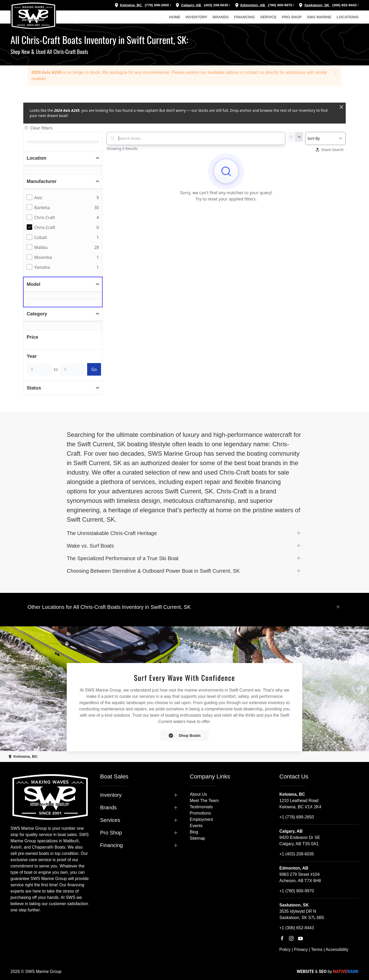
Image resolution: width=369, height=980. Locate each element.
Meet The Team (204, 801)
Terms (317, 950)
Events (196, 826)
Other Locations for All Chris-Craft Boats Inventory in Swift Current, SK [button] (109, 607)
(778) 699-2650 (157, 5)
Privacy (301, 950)
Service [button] (268, 17)
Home (175, 17)
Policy (285, 950)
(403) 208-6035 (216, 5)
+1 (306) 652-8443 (297, 928)
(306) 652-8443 (344, 5)
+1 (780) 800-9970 (297, 891)
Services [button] (110, 820)
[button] (336, 73)
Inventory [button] (196, 17)
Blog (194, 832)
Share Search (330, 150)
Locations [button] (348, 17)
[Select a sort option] (325, 138)
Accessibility (337, 950)
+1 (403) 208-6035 (297, 854)
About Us (198, 794)
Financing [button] (244, 17)
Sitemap (197, 838)
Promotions (200, 813)
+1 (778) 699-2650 (297, 817)
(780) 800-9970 (280, 5)
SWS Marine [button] (319, 17)
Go (94, 369)
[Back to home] (33, 16)
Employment (201, 819)
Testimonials (201, 807)
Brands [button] (221, 17)
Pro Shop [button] (292, 17)
